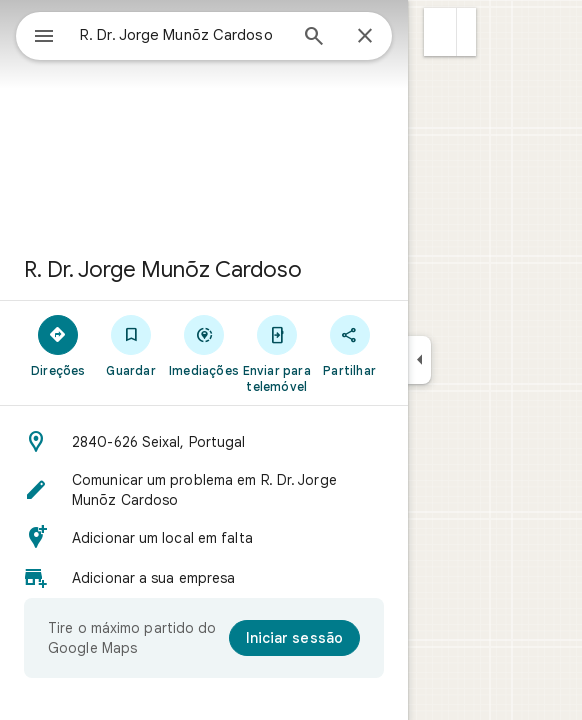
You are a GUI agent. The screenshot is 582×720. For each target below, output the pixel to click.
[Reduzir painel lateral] (419, 360)
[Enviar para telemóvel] (276, 353)
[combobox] (183, 35)
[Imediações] (204, 345)
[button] (440, 32)
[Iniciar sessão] (294, 638)
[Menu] (44, 38)
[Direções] (58, 345)
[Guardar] (131, 345)
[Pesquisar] (314, 38)
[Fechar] (365, 37)
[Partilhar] (349, 345)
